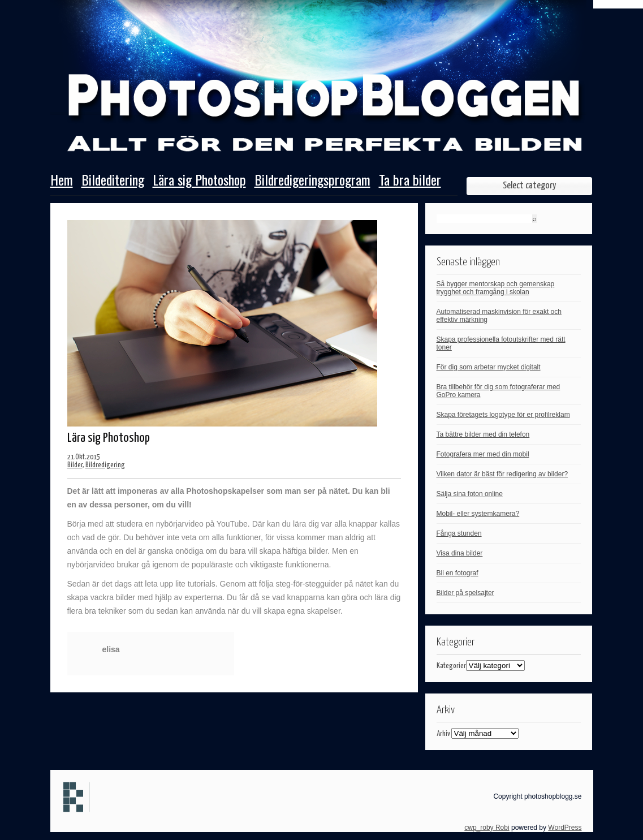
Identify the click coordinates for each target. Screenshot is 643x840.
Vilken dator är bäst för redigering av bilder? (502, 474)
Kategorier (451, 666)
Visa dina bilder (460, 553)
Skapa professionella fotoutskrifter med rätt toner (501, 343)
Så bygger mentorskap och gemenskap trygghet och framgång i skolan (496, 288)
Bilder (75, 465)
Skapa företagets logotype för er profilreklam (503, 415)
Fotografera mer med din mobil (483, 454)
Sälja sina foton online (470, 494)
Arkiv (443, 734)
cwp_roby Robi (487, 828)
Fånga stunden (459, 533)
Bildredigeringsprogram (312, 181)
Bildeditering (113, 181)
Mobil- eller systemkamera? (478, 514)
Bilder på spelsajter (465, 593)
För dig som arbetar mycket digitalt (489, 367)
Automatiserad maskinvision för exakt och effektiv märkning (499, 316)
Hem (62, 181)
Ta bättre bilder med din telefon (483, 434)
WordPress (565, 828)
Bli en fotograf (458, 573)
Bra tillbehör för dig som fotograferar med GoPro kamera (499, 391)
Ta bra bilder (410, 181)
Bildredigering (105, 465)
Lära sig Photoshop (199, 181)
